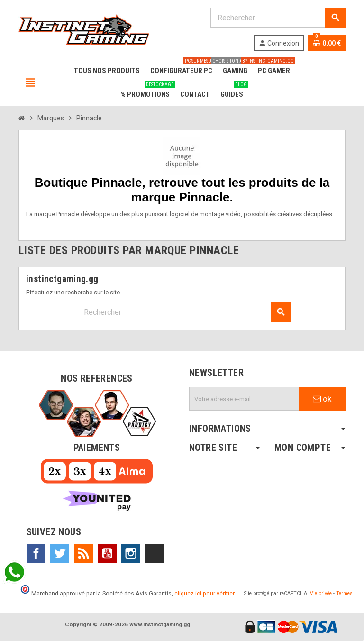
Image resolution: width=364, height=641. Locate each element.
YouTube (107, 553)
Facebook (36, 553)
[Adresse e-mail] (244, 399)
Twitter (60, 553)
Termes (344, 593)
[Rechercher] (278, 18)
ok (322, 399)
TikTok (155, 553)
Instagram (131, 553)
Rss (83, 553)
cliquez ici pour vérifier (204, 593)
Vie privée (321, 593)
